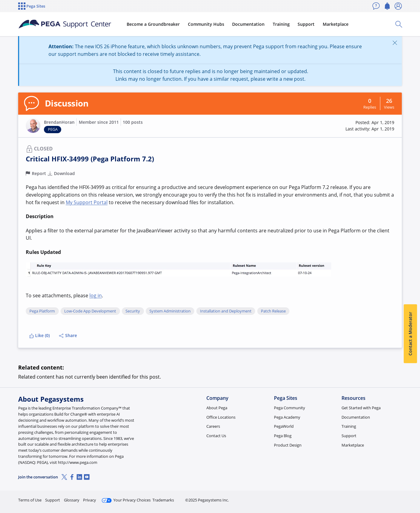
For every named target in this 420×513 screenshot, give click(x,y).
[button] (33, 126)
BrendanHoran (59, 122)
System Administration (170, 311)
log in (96, 295)
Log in (388, 497)
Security (133, 311)
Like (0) (39, 335)
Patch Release (273, 311)
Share (68, 335)
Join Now (355, 497)
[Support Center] (65, 24)
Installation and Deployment (226, 311)
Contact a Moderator (410, 334)
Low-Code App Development (90, 311)
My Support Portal (87, 202)
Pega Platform (42, 311)
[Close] (395, 43)
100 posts (133, 122)
